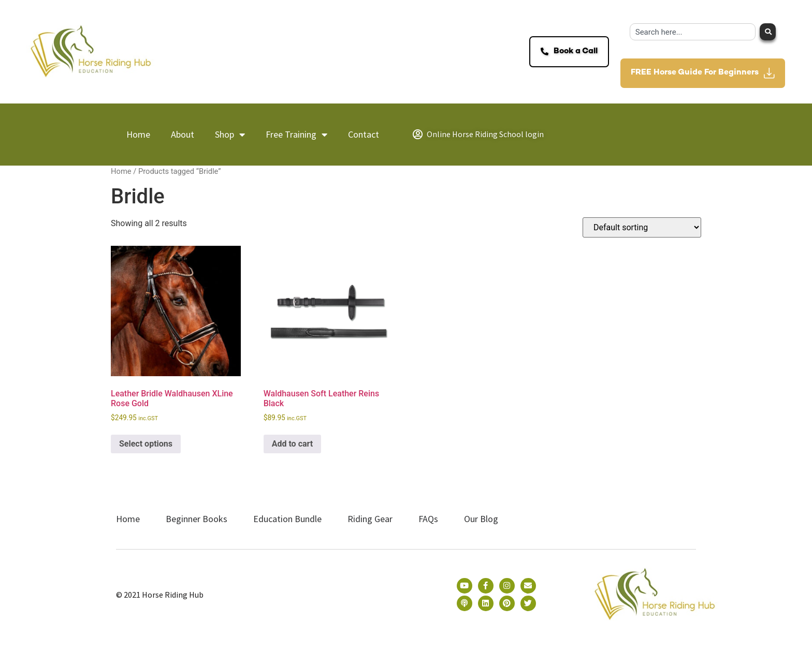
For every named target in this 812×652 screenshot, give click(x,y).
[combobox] (693, 32)
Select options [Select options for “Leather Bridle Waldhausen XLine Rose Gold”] (146, 444)
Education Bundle (287, 519)
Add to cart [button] (293, 444)
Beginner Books (197, 519)
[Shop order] (642, 227)
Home (138, 134)
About (183, 134)
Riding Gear (370, 519)
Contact (364, 134)
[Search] (768, 32)
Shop (230, 135)
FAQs (428, 519)
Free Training (296, 135)
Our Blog (481, 519)
